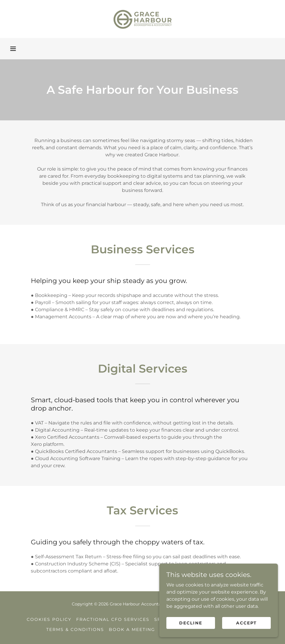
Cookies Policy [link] (49, 619)
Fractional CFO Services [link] (113, 619)
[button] (13, 49)
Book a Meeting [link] (132, 629)
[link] (142, 19)
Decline (191, 635)
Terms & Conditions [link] (75, 629)
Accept (246, 635)
